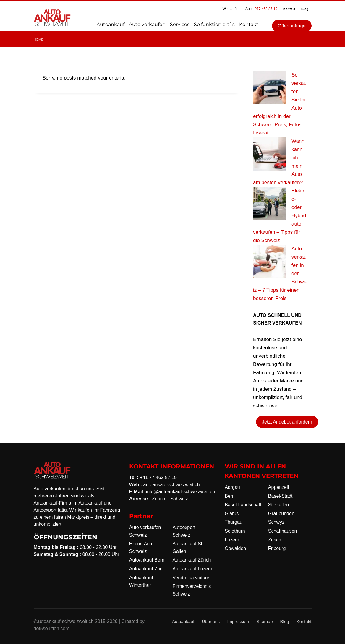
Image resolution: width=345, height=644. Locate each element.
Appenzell (278, 487)
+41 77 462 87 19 (158, 477)
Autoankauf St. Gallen (188, 548)
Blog (305, 9)
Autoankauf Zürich (192, 560)
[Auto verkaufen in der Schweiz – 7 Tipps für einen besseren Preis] (270, 261)
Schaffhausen (283, 531)
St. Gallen (278, 505)
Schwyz (276, 522)
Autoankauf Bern (147, 560)
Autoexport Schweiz (184, 531)
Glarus (232, 514)
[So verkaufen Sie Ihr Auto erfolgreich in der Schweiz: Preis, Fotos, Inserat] (270, 88)
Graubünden (281, 514)
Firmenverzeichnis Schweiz (192, 590)
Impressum (238, 621)
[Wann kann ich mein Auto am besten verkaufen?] (270, 154)
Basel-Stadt (280, 496)
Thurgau (234, 522)
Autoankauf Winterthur (141, 581)
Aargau (232, 487)
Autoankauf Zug (146, 569)
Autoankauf (183, 621)
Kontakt (289, 9)
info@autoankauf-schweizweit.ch (180, 492)
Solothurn (235, 531)
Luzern (232, 540)
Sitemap (265, 621)
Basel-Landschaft (243, 505)
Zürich (275, 540)
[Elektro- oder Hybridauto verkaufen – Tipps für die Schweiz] (270, 203)
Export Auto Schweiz (141, 548)
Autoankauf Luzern (192, 569)
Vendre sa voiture (191, 578)
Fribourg (277, 548)
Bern (230, 496)
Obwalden (235, 548)
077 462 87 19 (266, 9)
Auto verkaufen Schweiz (145, 531)
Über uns (211, 621)
